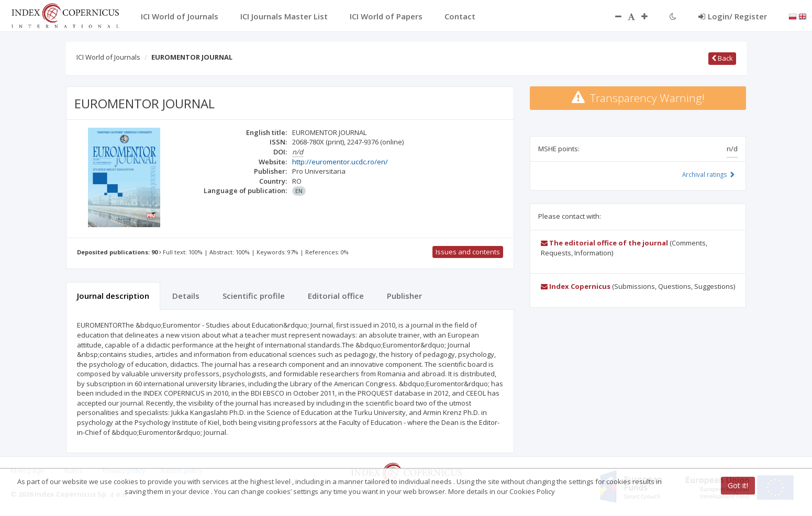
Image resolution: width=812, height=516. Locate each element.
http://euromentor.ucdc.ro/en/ (340, 162)
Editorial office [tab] (336, 296)
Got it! (738, 485)
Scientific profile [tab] (254, 296)
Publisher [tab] (404, 296)
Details (186, 296)
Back (722, 58)
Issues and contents (468, 252)
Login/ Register (733, 16)
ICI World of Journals (108, 57)
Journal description (113, 296)
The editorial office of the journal (604, 243)
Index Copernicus (576, 286)
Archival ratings (709, 174)
